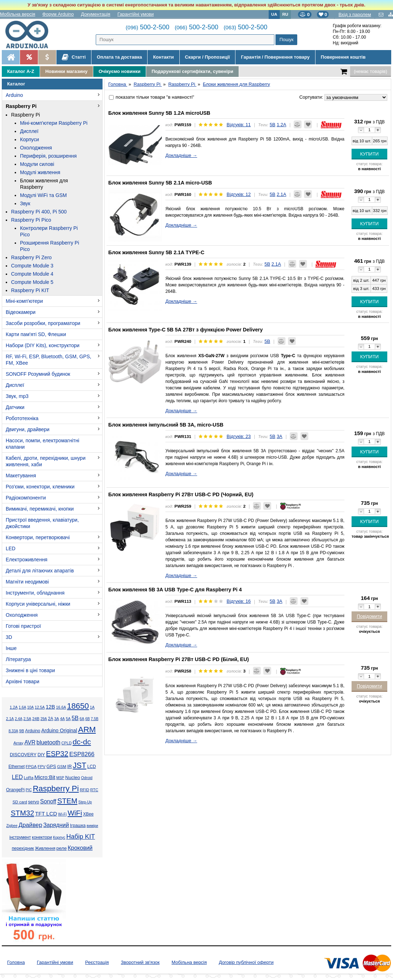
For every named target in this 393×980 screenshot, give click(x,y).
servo (34, 802)
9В (22, 731)
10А (30, 707)
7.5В (94, 719)
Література (18, 659)
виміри (92, 826)
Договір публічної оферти (246, 962)
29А (44, 719)
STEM (67, 801)
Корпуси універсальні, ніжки (38, 604)
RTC (94, 790)
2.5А (27, 719)
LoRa (29, 778)
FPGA (31, 767)
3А (57, 719)
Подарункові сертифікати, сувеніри (192, 71)
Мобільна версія (18, 14)
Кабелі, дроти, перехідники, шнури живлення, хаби (46, 461)
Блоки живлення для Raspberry (44, 184)
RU (285, 14)
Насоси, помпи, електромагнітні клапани (43, 444)
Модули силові (37, 164)
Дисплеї (29, 131)
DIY (41, 755)
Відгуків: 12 (239, 194)
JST (80, 765)
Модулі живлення (40, 172)
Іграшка (78, 826)
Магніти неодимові (27, 582)
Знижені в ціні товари (30, 670)
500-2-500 (148, 27)
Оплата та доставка (119, 57)
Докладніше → (181, 155)
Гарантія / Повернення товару (275, 57)
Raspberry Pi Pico (31, 220)
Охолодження (36, 148)
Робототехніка (22, 418)
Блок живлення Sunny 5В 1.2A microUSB (159, 113)
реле (62, 848)
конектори (42, 837)
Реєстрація (97, 962)
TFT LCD (46, 814)
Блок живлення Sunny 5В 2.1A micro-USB (160, 183)
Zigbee (12, 826)
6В (88, 719)
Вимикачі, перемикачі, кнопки (40, 509)
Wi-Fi (62, 814)
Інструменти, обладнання (35, 593)
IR (69, 767)
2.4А (19, 719)
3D (9, 637)
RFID (84, 790)
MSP (60, 778)
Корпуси (29, 139)
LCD (91, 767)
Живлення (45, 848)
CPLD (67, 743)
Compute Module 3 (32, 266)
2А (51, 719)
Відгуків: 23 (239, 436)
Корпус (59, 837)
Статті (74, 57)
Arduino (14, 95)
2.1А (10, 719)
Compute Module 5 (32, 282)
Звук (25, 203)
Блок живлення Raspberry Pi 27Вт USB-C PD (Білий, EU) (179, 659)
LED (11, 548)
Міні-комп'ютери (24, 301)
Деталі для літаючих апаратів (40, 571)
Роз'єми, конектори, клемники (40, 487)
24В (36, 719)
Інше (11, 648)
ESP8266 (82, 754)
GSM (62, 767)
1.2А (14, 707)
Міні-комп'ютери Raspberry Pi (54, 123)
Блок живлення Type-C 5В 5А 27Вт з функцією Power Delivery (185, 330)
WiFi (75, 813)
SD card (20, 802)
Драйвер (30, 825)
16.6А (61, 707)
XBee (88, 814)
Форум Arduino (58, 14)
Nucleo (73, 777)
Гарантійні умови (136, 14)
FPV (41, 767)
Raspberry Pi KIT (30, 290)
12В (50, 707)
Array (18, 743)
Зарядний (56, 825)
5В (75, 718)
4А (62, 719)
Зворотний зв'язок (140, 962)
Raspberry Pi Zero (31, 257)
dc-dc (82, 742)
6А (82, 719)
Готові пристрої (23, 626)
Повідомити (370, 616)
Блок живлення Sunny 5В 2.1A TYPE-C (156, 252)
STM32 (22, 813)
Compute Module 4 (32, 274)
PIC (29, 790)
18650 (78, 706)
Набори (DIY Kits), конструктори (43, 345)
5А (68, 719)
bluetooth (48, 742)
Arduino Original (59, 730)
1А (92, 707)
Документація (96, 14)
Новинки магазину (66, 71)
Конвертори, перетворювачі (38, 537)
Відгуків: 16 (239, 601)
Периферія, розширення (48, 156)
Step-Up (85, 802)
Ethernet (17, 767)
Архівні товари (23, 681)
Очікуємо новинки (120, 71)
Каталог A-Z (21, 71)
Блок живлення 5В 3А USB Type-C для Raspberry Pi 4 (175, 590)
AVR (30, 742)
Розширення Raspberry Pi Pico (49, 246)
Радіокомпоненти (26, 498)
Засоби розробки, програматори (43, 323)
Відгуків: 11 (239, 125)
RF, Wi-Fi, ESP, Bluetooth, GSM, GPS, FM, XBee (48, 360)
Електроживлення (27, 560)
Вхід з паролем (355, 14)
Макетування (21, 476)
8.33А (13, 731)
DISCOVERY (23, 755)
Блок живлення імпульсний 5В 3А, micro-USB (166, 425)
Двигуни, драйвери (28, 429)
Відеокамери (21, 312)
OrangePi (15, 790)
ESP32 (57, 754)
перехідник (23, 848)
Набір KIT (80, 837)
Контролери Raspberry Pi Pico (49, 231)
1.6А (22, 707)
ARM (87, 730)
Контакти (163, 57)
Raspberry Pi (21, 106)
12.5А (40, 707)
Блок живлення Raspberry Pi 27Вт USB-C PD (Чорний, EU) (181, 494)
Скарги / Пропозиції (208, 57)
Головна (16, 962)
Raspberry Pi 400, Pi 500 (39, 212)
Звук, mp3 (17, 396)
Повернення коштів (343, 57)
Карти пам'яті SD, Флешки (36, 334)
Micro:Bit (45, 777)
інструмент (20, 837)
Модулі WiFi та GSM (43, 195)
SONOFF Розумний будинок (38, 374)
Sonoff (48, 801)
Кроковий (80, 848)
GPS (51, 767)
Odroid (87, 778)
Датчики (15, 407)
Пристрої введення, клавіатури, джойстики (42, 523)
